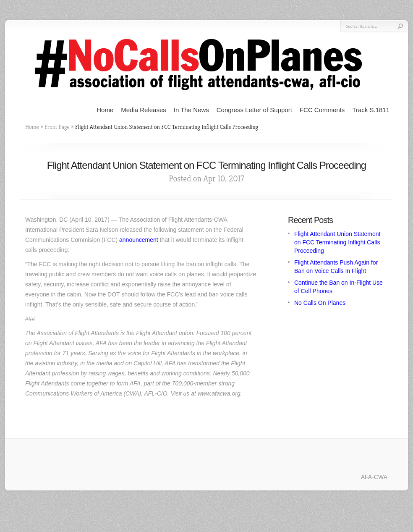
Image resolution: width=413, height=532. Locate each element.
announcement (139, 240)
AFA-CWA (374, 477)
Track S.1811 (371, 110)
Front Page (57, 127)
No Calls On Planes (320, 303)
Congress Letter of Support (254, 110)
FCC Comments (322, 110)
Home (105, 110)
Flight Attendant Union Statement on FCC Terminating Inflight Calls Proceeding (337, 242)
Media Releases (144, 110)
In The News (191, 110)
